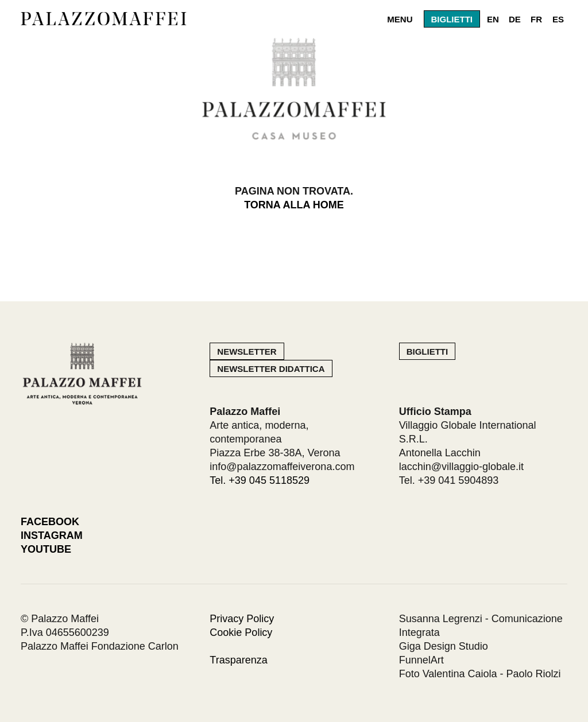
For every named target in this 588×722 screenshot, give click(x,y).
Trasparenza (238, 660)
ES (558, 19)
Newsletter (247, 352)
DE (515, 19)
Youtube (46, 549)
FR (536, 19)
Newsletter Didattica (271, 369)
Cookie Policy (241, 632)
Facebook (50, 522)
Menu (400, 19)
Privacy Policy (242, 619)
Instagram (52, 535)
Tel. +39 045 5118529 (260, 480)
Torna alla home (294, 205)
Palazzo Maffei (107, 19)
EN (493, 19)
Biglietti (452, 19)
